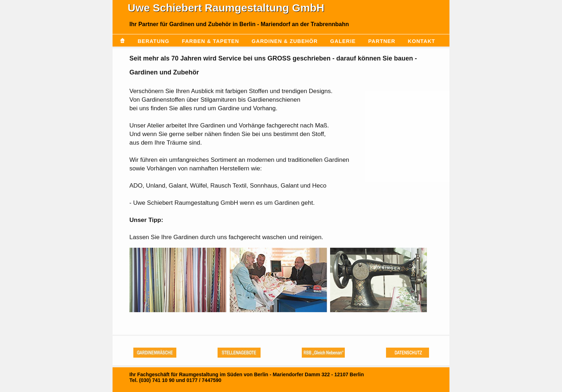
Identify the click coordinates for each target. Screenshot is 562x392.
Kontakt (421, 41)
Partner (382, 41)
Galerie (343, 41)
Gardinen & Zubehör (285, 41)
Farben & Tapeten (210, 41)
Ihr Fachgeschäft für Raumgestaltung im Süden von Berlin (199, 374)
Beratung (153, 41)
